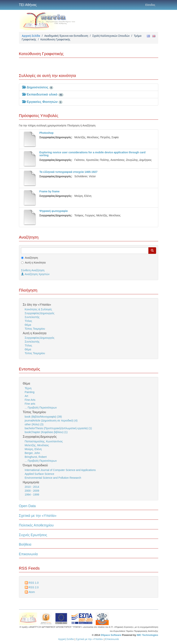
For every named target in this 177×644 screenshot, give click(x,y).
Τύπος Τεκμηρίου (35, 329)
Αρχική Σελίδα (31, 36)
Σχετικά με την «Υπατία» (38, 516)
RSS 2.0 (34, 587)
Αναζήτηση (32, 258)
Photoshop (47, 133)
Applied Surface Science (40, 474)
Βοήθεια (25, 544)
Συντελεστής (32, 317)
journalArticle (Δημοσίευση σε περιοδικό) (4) (51, 421)
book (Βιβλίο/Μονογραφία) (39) (43, 417)
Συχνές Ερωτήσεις (33, 535)
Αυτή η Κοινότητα (35, 263)
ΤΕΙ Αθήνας (28, 5)
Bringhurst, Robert (36, 457)
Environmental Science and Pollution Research (53, 478)
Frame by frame (50, 191)
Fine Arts (30, 400)
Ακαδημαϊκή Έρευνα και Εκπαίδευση (66, 36)
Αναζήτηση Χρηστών (35, 274)
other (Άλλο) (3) (34, 424)
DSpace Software (111, 635)
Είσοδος (150, 5)
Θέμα (28, 325)
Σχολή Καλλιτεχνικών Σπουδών (111, 36)
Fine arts (30, 404)
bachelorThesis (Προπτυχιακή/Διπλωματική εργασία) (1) (58, 428)
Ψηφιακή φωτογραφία (54, 211)
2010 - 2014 (32, 487)
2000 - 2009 (32, 491)
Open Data (27, 506)
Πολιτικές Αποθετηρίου (36, 525)
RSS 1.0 (34, 583)
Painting (30, 392)
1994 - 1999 (32, 495)
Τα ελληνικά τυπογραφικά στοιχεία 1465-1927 (68, 172)
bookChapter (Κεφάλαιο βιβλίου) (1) (46, 432)
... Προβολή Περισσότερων (41, 408)
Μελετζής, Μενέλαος (37, 445)
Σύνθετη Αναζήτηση (33, 270)
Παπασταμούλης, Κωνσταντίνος (44, 441)
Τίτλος (29, 321)
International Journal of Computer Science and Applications (60, 470)
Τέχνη (28, 388)
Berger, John (32, 453)
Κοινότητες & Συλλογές (38, 309)
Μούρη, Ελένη (33, 449)
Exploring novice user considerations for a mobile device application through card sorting (92, 154)
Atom (32, 592)
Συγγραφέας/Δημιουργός (40, 313)
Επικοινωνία (28, 554)
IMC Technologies (147, 635)
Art (27, 396)
